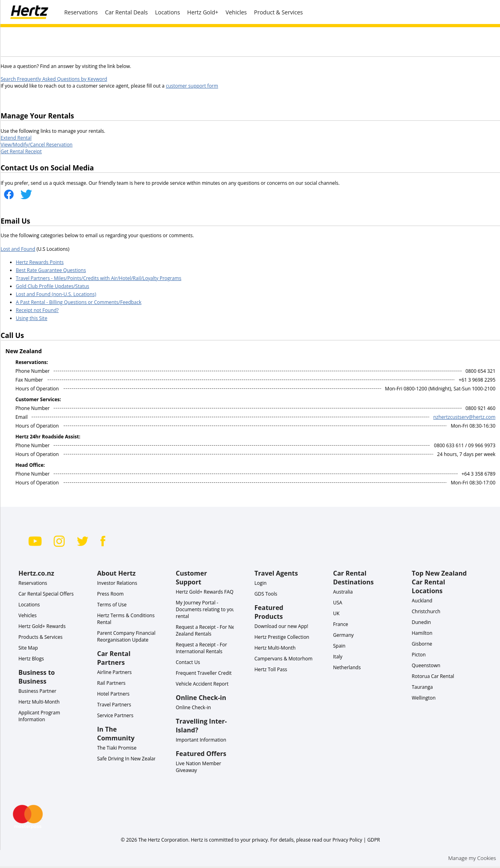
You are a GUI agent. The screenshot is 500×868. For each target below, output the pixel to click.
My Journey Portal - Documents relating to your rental (206, 609)
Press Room (110, 594)
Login (261, 583)
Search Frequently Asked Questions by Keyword (54, 79)
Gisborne (422, 644)
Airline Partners (115, 672)
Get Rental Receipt (21, 151)
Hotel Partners (113, 694)
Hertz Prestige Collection (282, 637)
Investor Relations (117, 583)
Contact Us (188, 662)
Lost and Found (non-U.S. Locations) (56, 294)
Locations (167, 12)
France (341, 624)
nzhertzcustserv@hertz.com (464, 417)
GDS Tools (266, 594)
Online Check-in (193, 707)
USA (338, 603)
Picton (419, 655)
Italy (338, 657)
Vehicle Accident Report (202, 684)
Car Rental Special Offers (46, 594)
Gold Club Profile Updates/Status (53, 286)
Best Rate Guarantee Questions (51, 270)
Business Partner (37, 691)
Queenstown (426, 665)
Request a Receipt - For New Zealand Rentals (207, 630)
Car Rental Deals (126, 12)
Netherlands (347, 667)
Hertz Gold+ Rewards (42, 626)
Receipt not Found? (37, 310)
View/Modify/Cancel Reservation (37, 145)
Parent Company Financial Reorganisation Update (127, 636)
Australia (343, 592)
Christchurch (426, 611)
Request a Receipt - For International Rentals (201, 648)
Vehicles (236, 12)
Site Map (28, 648)
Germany (343, 635)
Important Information (201, 740)
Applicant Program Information (39, 716)
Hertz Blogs (31, 659)
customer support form (192, 86)
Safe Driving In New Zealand (129, 759)
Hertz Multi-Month (39, 702)
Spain (339, 646)
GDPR (373, 840)
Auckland (422, 601)
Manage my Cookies (472, 858)
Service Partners (115, 715)
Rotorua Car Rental (433, 676)
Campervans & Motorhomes (286, 659)
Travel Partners (114, 705)
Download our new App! (282, 626)
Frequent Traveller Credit (204, 673)
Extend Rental (16, 138)
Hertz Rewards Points (40, 262)
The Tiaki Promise (117, 748)
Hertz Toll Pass (271, 669)
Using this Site (32, 318)
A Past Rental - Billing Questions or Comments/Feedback (79, 302)
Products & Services (40, 637)
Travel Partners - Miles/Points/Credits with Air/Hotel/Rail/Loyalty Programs (99, 278)
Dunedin (422, 622)
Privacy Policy (347, 840)
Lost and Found (18, 249)
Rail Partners (111, 683)
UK (336, 613)
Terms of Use (112, 605)
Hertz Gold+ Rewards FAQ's (206, 592)
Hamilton (422, 633)
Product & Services (279, 12)
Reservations (33, 583)
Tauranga (423, 687)
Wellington (424, 698)
